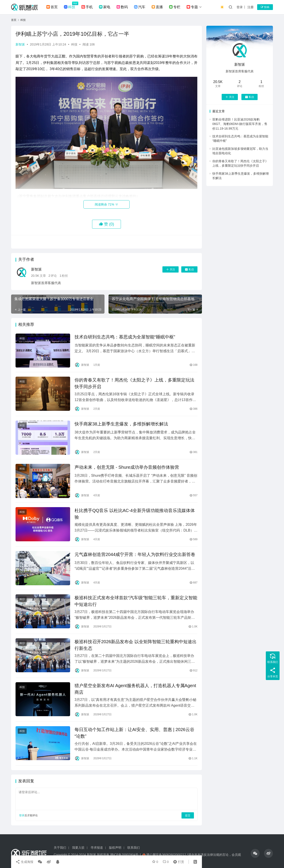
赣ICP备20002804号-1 (126, 855)
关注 (171, 269)
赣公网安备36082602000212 (166, 855)
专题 (192, 7)
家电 (105, 7)
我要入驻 (78, 848)
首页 (52, 7)
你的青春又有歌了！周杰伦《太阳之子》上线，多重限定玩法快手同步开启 (134, 383)
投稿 (265, 7)
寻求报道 (97, 848)
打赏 (178, 862)
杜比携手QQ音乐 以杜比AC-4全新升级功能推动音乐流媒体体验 (135, 514)
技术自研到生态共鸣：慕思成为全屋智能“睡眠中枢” (125, 337)
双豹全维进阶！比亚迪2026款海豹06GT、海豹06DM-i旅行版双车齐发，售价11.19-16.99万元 (240, 124)
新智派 (20, 44)
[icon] (255, 853)
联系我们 (134, 848)
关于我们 (60, 848)
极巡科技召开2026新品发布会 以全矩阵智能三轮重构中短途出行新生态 (136, 645)
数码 (122, 7)
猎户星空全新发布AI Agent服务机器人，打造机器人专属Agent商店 (135, 689)
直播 (157, 7)
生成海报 (24, 862)
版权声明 (115, 848)
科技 (70, 7)
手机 (87, 7)
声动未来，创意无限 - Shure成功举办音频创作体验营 (127, 467)
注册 (250, 7)
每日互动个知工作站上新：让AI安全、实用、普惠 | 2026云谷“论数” (134, 733)
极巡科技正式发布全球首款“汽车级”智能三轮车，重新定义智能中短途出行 (136, 601)
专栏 (175, 7)
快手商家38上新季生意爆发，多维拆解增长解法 (121, 424)
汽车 (140, 7)
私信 (189, 269)
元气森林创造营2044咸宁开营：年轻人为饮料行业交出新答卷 (135, 554)
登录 (240, 7)
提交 (188, 815)
